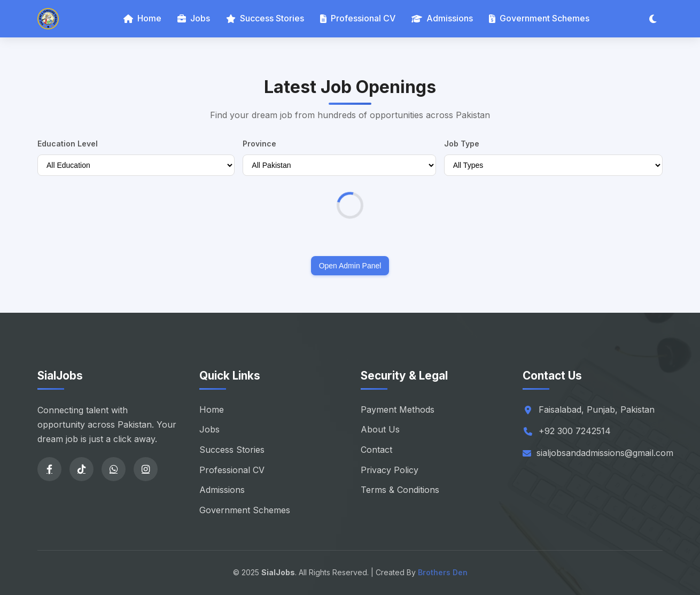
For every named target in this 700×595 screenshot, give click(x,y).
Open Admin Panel (350, 266)
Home (142, 18)
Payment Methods (398, 409)
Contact (376, 450)
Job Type (462, 144)
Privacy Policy (390, 470)
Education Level (68, 144)
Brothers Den (443, 572)
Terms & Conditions (400, 490)
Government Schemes (539, 18)
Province (259, 144)
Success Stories (265, 18)
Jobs (194, 18)
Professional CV (358, 18)
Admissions (442, 18)
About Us (380, 429)
